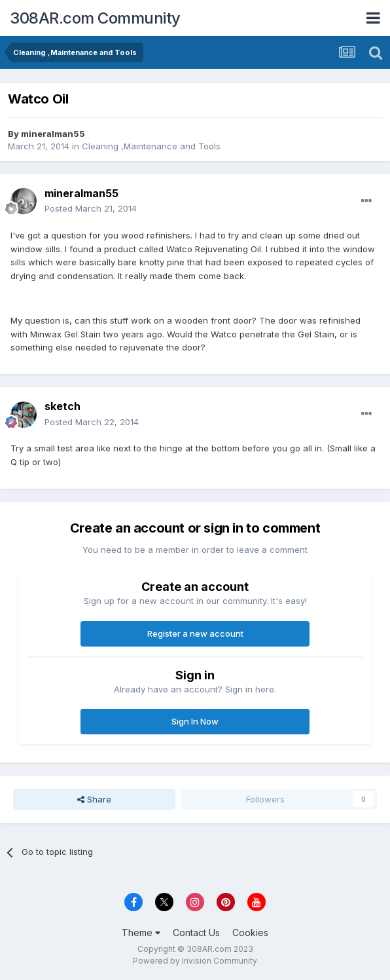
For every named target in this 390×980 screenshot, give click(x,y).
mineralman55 (53, 134)
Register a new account (195, 633)
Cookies (250, 933)
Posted (91, 208)
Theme (141, 933)
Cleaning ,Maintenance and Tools (151, 146)
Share (94, 799)
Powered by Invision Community (195, 961)
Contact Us (196, 933)
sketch (62, 406)
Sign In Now (195, 721)
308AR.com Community (95, 18)
